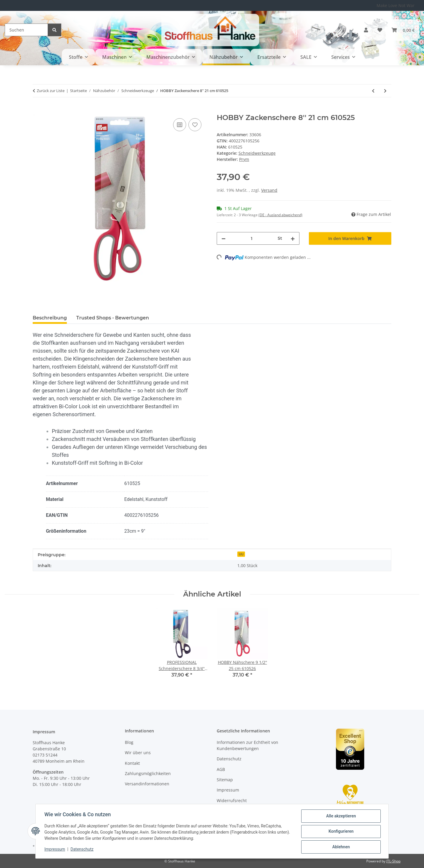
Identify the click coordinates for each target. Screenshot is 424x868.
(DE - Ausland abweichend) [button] (280, 215)
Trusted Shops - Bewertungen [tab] (113, 318)
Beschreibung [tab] (50, 318)
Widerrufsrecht (232, 800)
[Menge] (252, 238)
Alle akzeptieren (340, 817)
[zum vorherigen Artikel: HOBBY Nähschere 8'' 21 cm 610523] (373, 91)
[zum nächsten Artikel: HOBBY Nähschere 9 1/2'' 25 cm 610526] (385, 91)
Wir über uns (138, 753)
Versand (269, 190)
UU (241, 554)
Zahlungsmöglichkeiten (148, 773)
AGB (221, 769)
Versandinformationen (147, 784)
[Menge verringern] (223, 238)
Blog (129, 742)
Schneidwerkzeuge (257, 153)
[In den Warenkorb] (37, 110)
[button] (366, 30)
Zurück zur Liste (51, 91)
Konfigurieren (340, 832)
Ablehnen (340, 847)
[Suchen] (26, 30)
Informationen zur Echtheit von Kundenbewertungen (247, 745)
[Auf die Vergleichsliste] (180, 125)
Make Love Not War (396, 5)
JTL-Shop (393, 861)
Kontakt (132, 763)
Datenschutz (83, 850)
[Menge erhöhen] (293, 238)
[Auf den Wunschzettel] (195, 125)
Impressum (55, 850)
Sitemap (225, 780)
